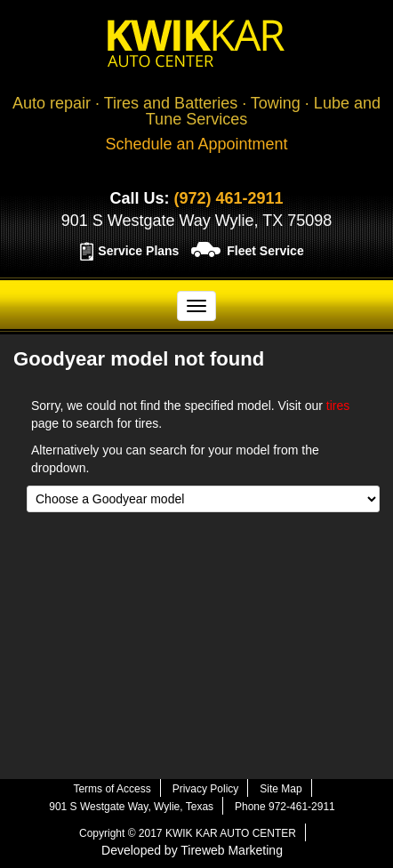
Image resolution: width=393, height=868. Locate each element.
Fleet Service (265, 251)
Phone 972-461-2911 (285, 807)
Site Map (281, 789)
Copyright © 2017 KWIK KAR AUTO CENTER (188, 833)
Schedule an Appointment (196, 144)
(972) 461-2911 (228, 198)
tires (338, 406)
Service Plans (138, 251)
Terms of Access (112, 789)
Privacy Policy (206, 789)
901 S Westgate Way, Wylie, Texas (131, 807)
